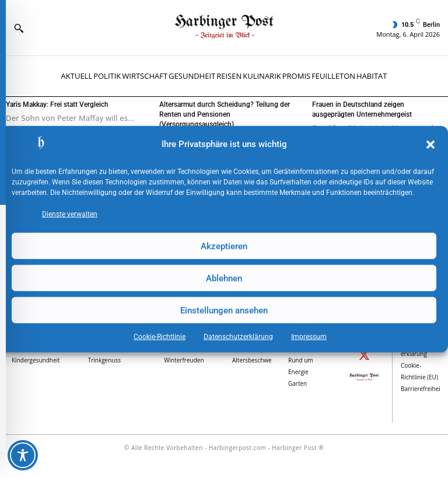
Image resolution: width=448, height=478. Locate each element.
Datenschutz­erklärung (238, 337)
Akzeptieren (224, 246)
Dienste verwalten (70, 214)
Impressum (309, 337)
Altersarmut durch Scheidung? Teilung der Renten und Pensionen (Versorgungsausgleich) (225, 114)
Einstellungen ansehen (224, 310)
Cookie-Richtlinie (160, 337)
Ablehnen (224, 278)
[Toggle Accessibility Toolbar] (23, 455)
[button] (430, 145)
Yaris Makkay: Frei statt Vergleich (57, 104)
